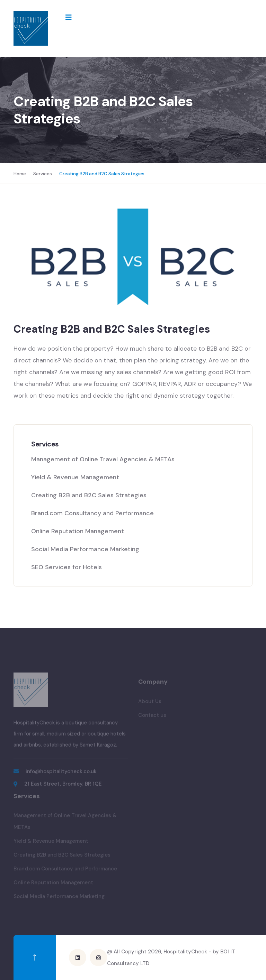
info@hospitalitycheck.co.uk (61, 773)
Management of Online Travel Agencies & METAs (103, 459)
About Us (150, 703)
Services (43, 174)
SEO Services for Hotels (66, 567)
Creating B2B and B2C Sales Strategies (89, 495)
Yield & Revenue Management (75, 477)
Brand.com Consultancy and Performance (92, 513)
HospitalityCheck (185, 952)
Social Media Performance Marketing (86, 549)
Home (20, 174)
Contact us (152, 717)
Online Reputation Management (78, 531)
